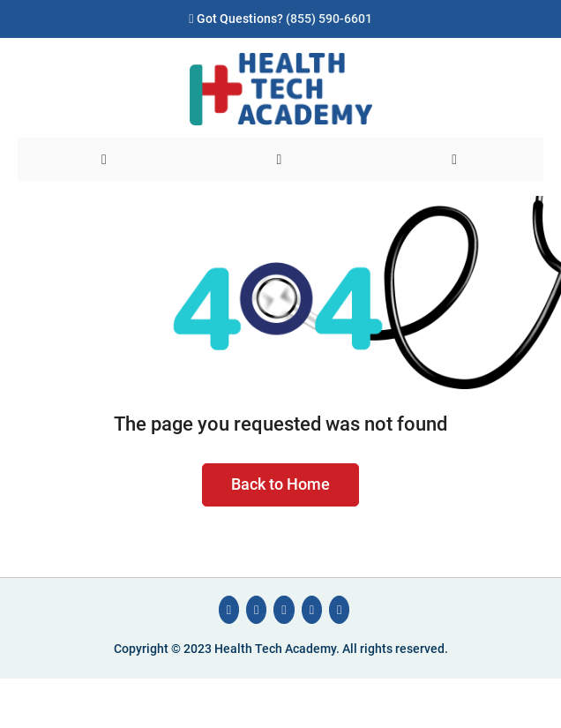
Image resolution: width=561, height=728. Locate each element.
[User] (456, 160)
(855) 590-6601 (329, 19)
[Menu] (105, 160)
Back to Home (280, 484)
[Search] (281, 160)
